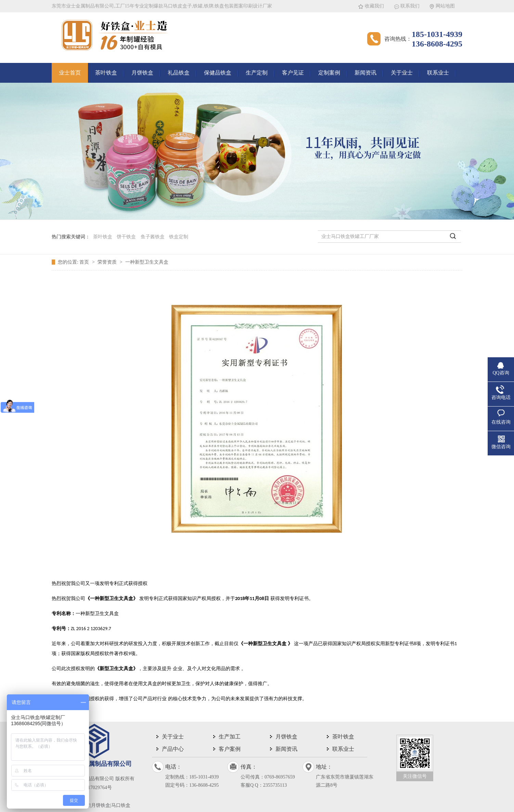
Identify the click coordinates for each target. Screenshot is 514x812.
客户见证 (293, 73)
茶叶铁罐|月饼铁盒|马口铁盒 (101, 805)
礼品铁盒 (179, 73)
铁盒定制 (179, 237)
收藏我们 (374, 6)
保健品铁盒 (218, 73)
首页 (85, 262)
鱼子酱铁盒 (153, 237)
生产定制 (257, 73)
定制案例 (329, 73)
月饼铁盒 (142, 73)
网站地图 (445, 6)
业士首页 (70, 73)
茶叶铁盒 (106, 73)
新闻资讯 (365, 73)
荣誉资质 (108, 262)
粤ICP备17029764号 (91, 788)
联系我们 (410, 6)
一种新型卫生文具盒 (147, 262)
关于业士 (402, 73)
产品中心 (173, 749)
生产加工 (230, 737)
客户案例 (230, 749)
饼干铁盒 (126, 237)
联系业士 (438, 73)
